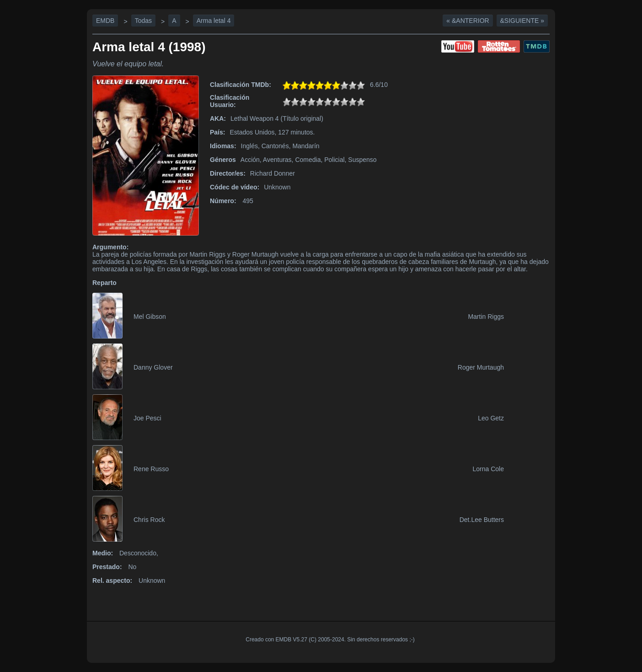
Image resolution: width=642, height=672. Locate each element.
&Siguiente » (522, 21)
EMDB (105, 21)
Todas (143, 21)
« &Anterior (468, 21)
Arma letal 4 (214, 21)
